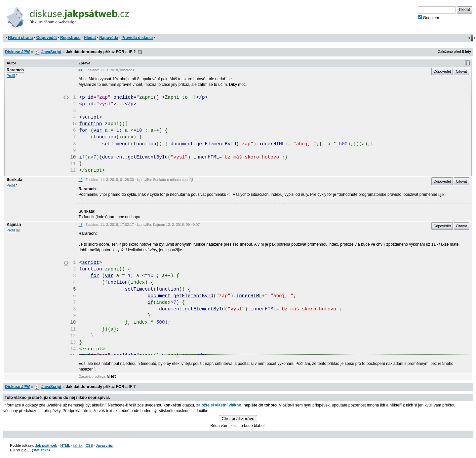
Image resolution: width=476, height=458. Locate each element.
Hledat (90, 38)
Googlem (429, 18)
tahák (78, 445)
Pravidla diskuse (137, 38)
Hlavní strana (20, 38)
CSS (89, 445)
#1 (81, 70)
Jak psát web (46, 445)
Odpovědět (46, 38)
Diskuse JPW (17, 52)
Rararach (15, 70)
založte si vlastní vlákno (219, 405)
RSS (140, 52)
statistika (41, 450)
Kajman (14, 225)
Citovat (461, 71)
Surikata (14, 180)
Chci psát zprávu (238, 419)
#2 (81, 180)
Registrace (70, 38)
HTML (65, 445)
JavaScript (51, 52)
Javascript (105, 445)
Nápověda (109, 38)
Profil (11, 76)
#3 (81, 225)
